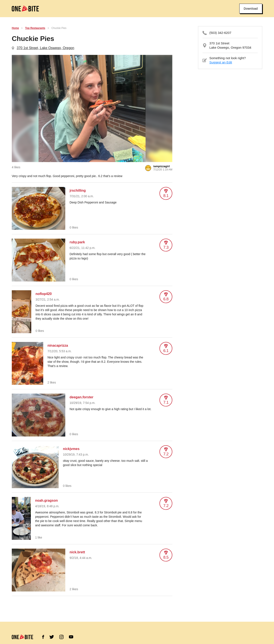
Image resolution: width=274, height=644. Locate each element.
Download (251, 9)
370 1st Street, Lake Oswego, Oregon (45, 48)
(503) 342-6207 (220, 33)
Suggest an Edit (221, 62)
